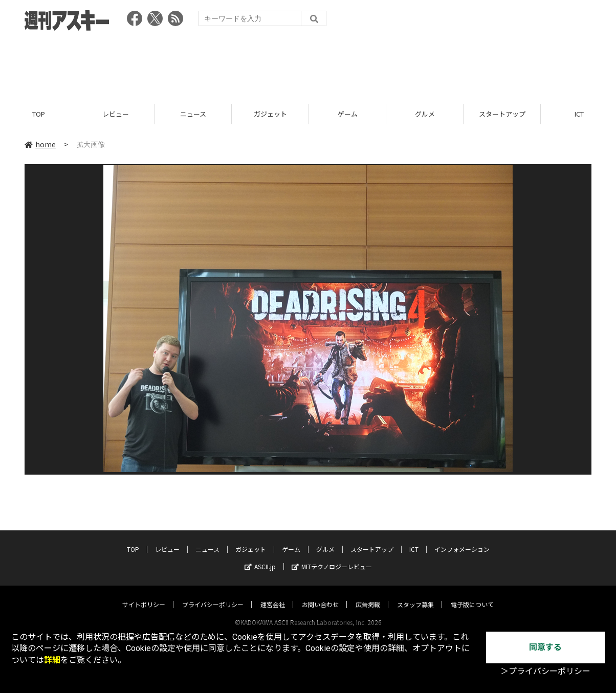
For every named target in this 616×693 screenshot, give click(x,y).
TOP (39, 114)
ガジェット (270, 114)
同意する (545, 647)
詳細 (52, 660)
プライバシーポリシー (213, 595)
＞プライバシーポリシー (545, 671)
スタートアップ (502, 114)
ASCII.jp (260, 557)
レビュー (116, 114)
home (40, 144)
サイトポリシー (144, 595)
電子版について (472, 595)
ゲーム (348, 114)
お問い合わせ (320, 595)
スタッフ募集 (415, 595)
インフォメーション (462, 539)
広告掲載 (368, 595)
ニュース (193, 114)
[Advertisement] (308, 64)
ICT (414, 539)
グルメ (425, 114)
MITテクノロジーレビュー (332, 557)
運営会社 (273, 595)
